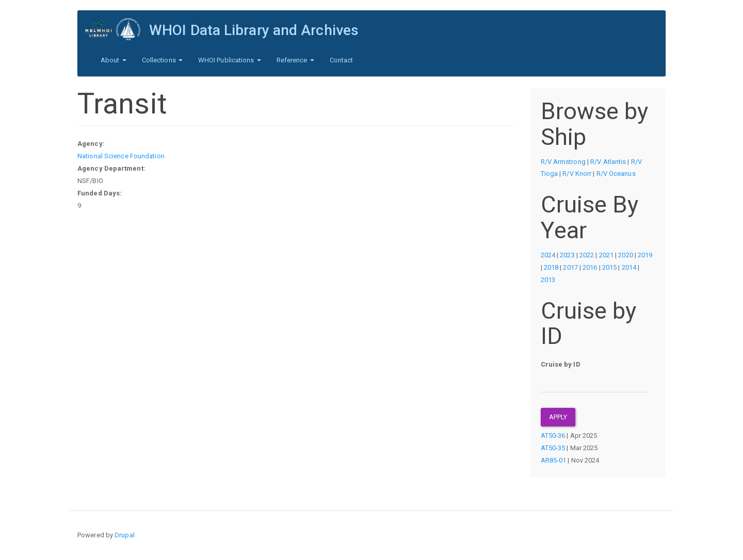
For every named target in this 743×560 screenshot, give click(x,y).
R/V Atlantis (608, 162)
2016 (590, 267)
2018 (551, 267)
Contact (342, 60)
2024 (548, 255)
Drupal (125, 535)
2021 (606, 255)
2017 (570, 267)
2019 (645, 255)
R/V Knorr (577, 174)
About (114, 60)
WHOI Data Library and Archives (254, 30)
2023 (567, 255)
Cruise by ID (561, 364)
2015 (609, 267)
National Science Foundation (121, 156)
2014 (629, 267)
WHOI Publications (230, 60)
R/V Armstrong (563, 162)
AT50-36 (553, 435)
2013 (548, 280)
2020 (625, 255)
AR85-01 (554, 460)
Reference (295, 60)
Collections (162, 60)
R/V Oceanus (616, 174)
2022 (587, 255)
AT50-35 (553, 448)
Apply (558, 417)
